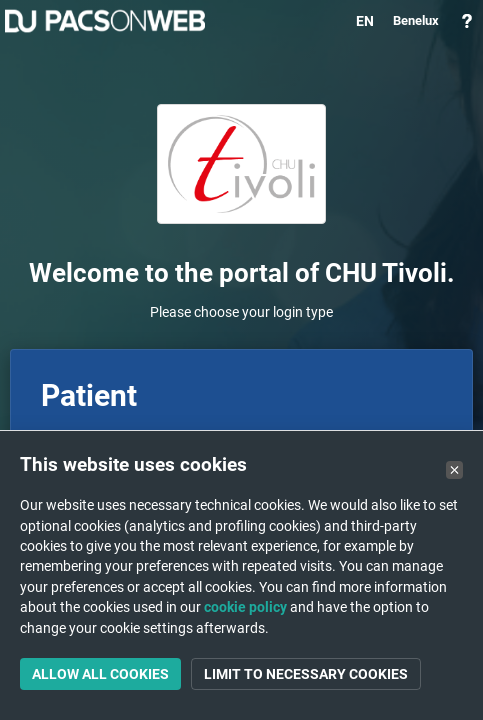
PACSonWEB (105, 21)
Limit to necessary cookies (306, 674)
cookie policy (245, 607)
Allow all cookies (100, 674)
